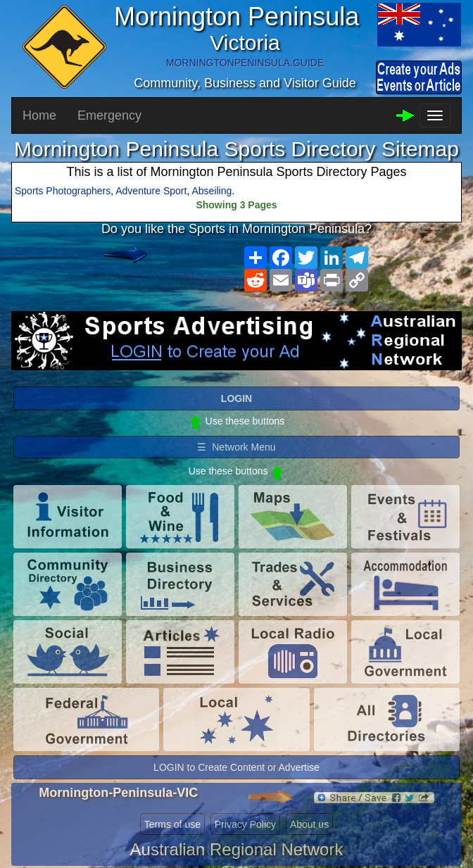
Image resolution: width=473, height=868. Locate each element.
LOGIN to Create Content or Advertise (237, 767)
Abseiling (212, 191)
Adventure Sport (151, 191)
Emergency (109, 115)
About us (309, 824)
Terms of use (172, 824)
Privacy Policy (245, 824)
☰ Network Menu (236, 447)
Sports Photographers (63, 191)
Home (39, 115)
